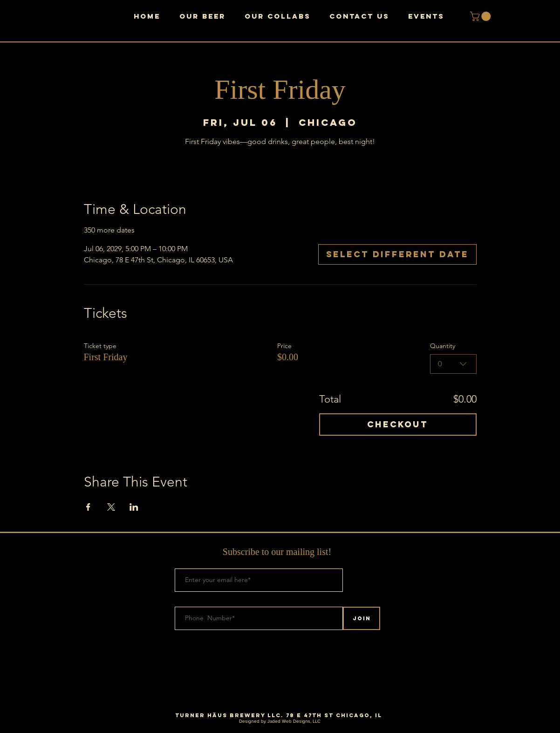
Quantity (443, 346)
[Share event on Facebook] (88, 507)
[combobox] (453, 364)
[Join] (362, 618)
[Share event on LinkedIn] (134, 507)
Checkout (398, 424)
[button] (481, 16)
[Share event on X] (111, 507)
